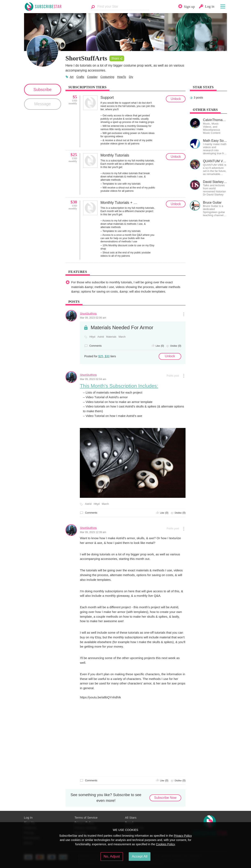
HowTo (122, 77)
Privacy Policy (183, 836)
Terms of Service (86, 818)
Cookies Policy (166, 844)
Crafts (80, 77)
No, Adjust (112, 856)
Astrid (101, 337)
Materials (111, 337)
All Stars (131, 818)
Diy (131, 77)
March (122, 337)
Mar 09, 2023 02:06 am (93, 318)
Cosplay (92, 77)
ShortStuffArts (88, 314)
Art (72, 77)
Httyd (92, 337)
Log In (28, 818)
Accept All (140, 856)
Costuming (107, 77)
